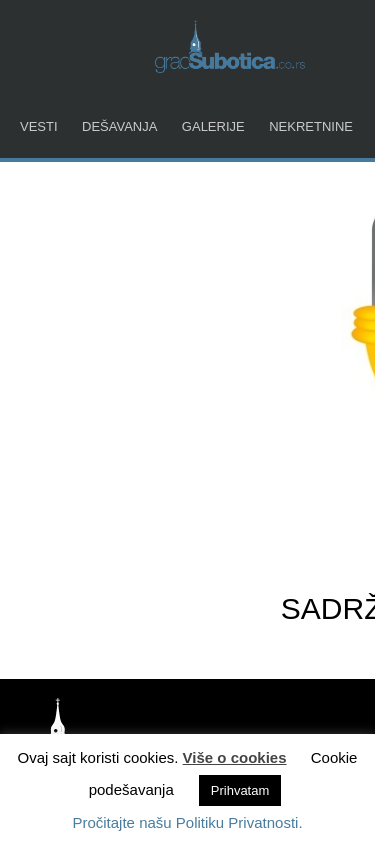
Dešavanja (119, 126)
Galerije (213, 126)
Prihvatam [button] (240, 790)
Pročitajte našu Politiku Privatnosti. (187, 822)
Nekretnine (311, 126)
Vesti (39, 126)
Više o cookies (235, 757)
